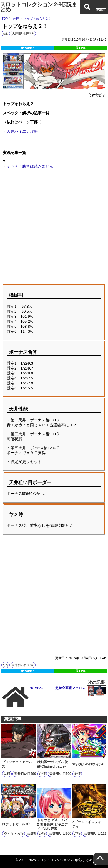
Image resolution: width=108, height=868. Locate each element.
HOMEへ (22, 697)
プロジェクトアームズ (17, 764)
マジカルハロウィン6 (88, 764)
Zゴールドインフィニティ (88, 824)
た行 (6, 33)
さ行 (77, 834)
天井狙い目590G (26, 774)
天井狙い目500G (61, 774)
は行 (7, 774)
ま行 (77, 774)
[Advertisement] (54, 228)
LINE (83, 48)
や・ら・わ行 (14, 834)
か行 (42, 774)
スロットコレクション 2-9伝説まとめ (38, 7)
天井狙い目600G (61, 834)
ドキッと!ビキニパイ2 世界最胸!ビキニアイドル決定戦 (53, 824)
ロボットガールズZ (16, 824)
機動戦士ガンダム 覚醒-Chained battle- (53, 764)
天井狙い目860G (23, 33)
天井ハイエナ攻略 (22, 131)
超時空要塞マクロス (81, 689)
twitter (29, 48)
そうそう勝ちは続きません (30, 166)
